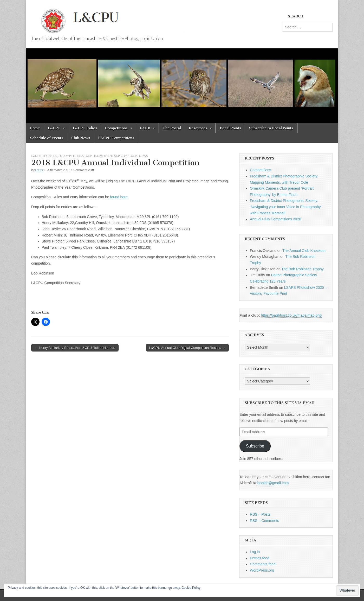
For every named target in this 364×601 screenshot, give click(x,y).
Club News (81, 138)
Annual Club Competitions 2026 (275, 219)
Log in (255, 552)
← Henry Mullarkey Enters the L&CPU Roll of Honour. (75, 348)
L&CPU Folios (85, 128)
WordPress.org (262, 570)
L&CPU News (139, 156)
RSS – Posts (260, 514)
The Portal (172, 128)
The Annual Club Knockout (304, 251)
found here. (119, 197)
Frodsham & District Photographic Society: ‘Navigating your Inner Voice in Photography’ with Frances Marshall (286, 207)
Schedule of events (47, 138)
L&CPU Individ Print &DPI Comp (107, 156)
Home (35, 128)
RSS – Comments (264, 521)
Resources (198, 128)
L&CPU (54, 128)
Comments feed (263, 564)
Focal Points (230, 128)
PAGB (145, 128)
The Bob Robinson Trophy (303, 269)
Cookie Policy (191, 588)
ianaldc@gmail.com (273, 483)
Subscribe (255, 446)
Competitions (116, 128)
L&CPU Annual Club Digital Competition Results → (187, 348)
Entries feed (260, 558)
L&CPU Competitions (116, 138)
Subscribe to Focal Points (271, 128)
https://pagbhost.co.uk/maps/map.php (291, 315)
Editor (39, 170)
